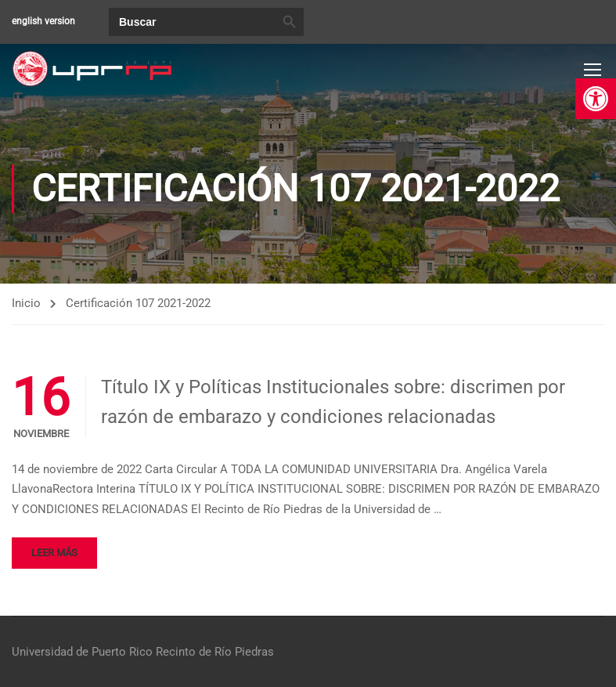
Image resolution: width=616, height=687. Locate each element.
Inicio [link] (26, 303)
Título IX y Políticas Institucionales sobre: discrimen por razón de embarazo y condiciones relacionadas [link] (333, 402)
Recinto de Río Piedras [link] (215, 652)
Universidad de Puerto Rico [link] (82, 652)
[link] (596, 99)
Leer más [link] (54, 553)
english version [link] (43, 21)
